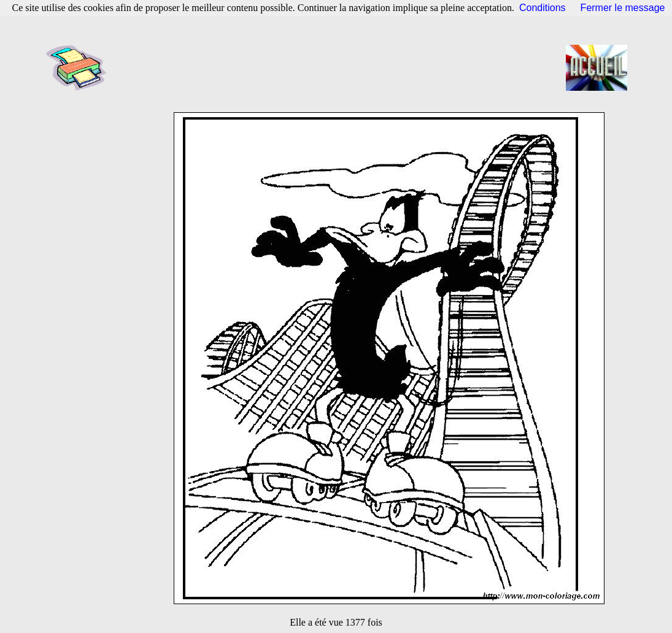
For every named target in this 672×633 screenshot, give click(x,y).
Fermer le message (623, 8)
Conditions (543, 8)
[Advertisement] (340, 67)
